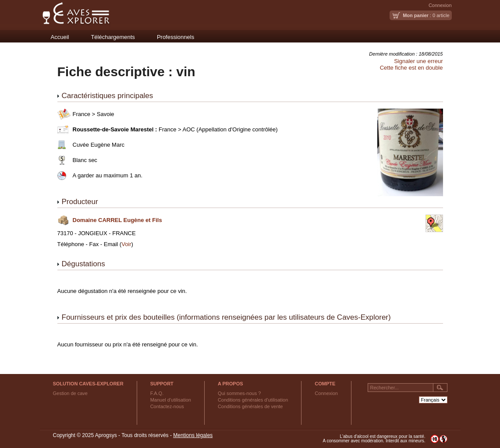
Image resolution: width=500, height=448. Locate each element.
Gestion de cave (71, 393)
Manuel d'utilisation (171, 400)
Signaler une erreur (418, 61)
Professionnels (176, 37)
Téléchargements (113, 37)
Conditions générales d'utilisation (253, 400)
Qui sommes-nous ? (239, 393)
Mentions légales (193, 435)
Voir (126, 244)
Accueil (60, 37)
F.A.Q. (157, 393)
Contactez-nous (167, 406)
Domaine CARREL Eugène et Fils (117, 220)
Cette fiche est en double (411, 68)
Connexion (440, 5)
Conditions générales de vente (250, 406)
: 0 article (426, 15)
